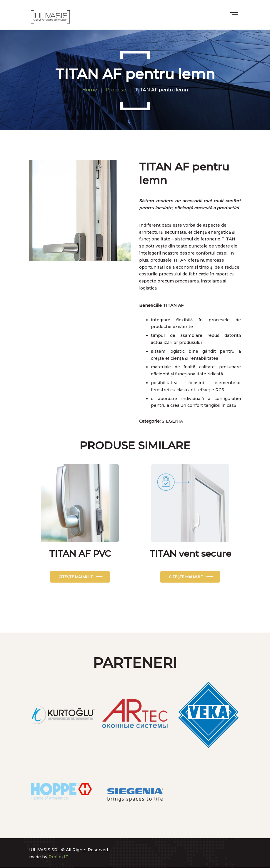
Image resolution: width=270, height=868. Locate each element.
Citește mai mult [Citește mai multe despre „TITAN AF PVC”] (76, 577)
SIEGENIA (172, 421)
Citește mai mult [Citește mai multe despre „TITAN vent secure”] (186, 577)
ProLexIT (58, 857)
